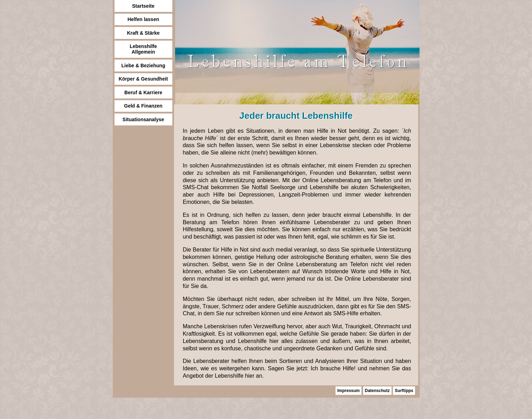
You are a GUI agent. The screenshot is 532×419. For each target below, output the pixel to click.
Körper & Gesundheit (143, 79)
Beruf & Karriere (143, 92)
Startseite (143, 6)
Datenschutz (377, 391)
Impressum (348, 391)
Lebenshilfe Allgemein (143, 49)
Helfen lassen (143, 19)
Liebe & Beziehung (143, 66)
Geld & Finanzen (143, 106)
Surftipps (404, 391)
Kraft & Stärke (143, 33)
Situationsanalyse (143, 119)
